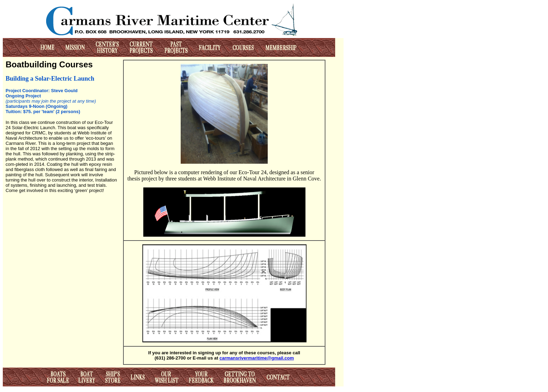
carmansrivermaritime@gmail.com (257, 358)
